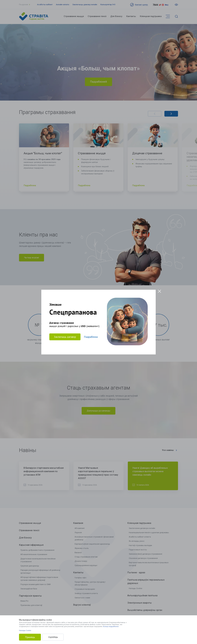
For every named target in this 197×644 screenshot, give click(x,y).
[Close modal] (159, 291)
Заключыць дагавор (65, 337)
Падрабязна (91, 337)
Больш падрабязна (111, 626)
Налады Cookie (25, 630)
